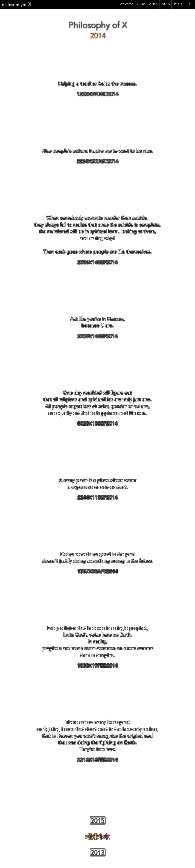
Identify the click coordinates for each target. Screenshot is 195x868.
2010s (153, 4)
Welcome (126, 4)
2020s (141, 4)
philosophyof (17, 5)
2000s (165, 4)
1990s (178, 4)
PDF (189, 4)
